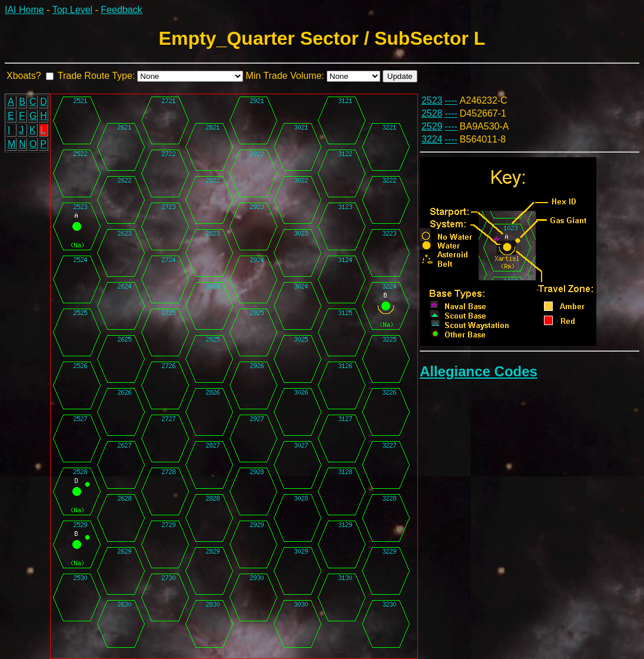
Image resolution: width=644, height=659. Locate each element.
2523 (432, 100)
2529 (432, 126)
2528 (432, 113)
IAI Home (24, 10)
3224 (432, 139)
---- (451, 100)
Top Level (73, 10)
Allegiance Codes (479, 371)
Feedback (121, 10)
